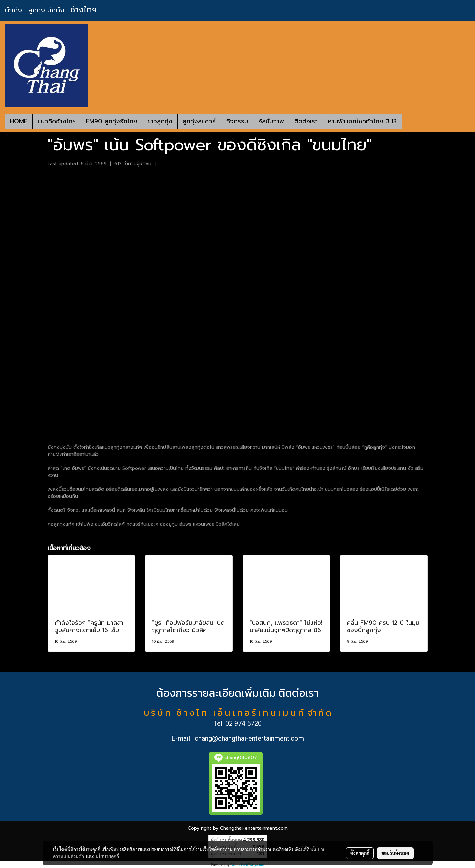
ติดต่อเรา (306, 121)
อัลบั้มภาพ (271, 121)
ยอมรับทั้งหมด (395, 853)
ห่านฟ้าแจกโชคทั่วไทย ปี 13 (362, 121)
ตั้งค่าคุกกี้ (360, 853)
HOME (19, 121)
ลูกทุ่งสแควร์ (199, 121)
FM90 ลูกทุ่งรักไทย (111, 121)
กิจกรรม (237, 121)
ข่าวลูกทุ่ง (160, 121)
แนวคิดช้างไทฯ (57, 121)
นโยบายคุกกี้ (107, 856)
